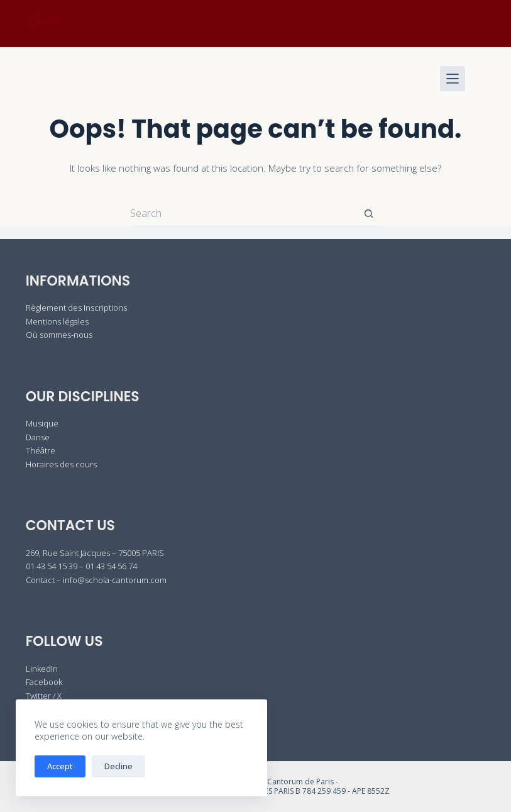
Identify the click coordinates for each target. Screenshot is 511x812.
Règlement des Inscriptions (76, 308)
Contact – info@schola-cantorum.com (96, 580)
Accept (60, 766)
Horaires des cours (61, 464)
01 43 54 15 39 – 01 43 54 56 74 (81, 566)
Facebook (44, 682)
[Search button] (369, 214)
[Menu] (453, 79)
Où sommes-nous (59, 335)
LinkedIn (42, 669)
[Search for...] (243, 214)
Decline (118, 766)
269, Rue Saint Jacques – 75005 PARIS (95, 553)
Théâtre (41, 450)
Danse (38, 437)
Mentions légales (57, 321)
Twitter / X (44, 696)
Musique (42, 423)
